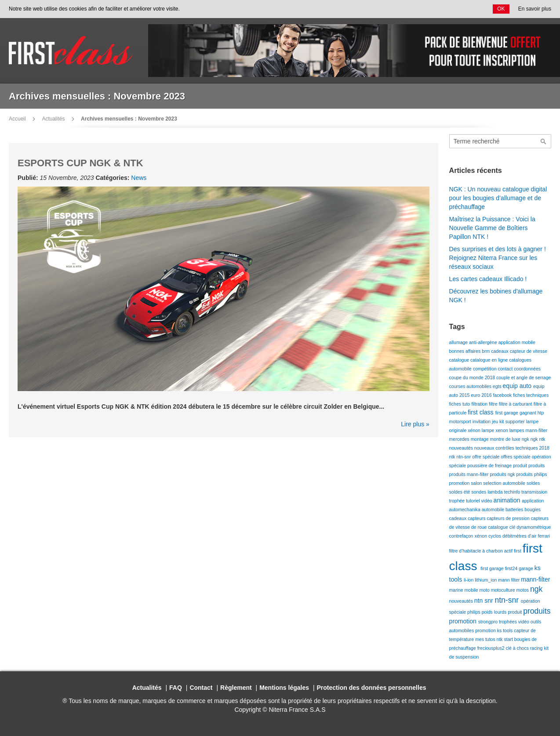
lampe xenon (496, 430)
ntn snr (485, 601)
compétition (485, 369)
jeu (496, 421)
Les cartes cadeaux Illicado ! (488, 279)
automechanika (465, 509)
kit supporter (513, 421)
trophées (509, 622)
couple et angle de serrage (524, 377)
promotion (460, 483)
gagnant (529, 413)
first (518, 551)
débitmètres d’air (520, 536)
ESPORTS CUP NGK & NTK (80, 163)
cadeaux (500, 351)
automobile (494, 509)
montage (480, 439)
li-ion (469, 580)
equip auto (518, 386)
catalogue (460, 360)
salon (477, 483)
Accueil (17, 119)
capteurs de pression (509, 518)
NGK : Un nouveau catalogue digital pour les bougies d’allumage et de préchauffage (498, 198)
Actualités (53, 119)
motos (524, 590)
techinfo (513, 492)
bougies (533, 509)
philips (475, 612)
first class (481, 412)
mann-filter (537, 430)
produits (536, 465)
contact (506, 369)
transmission (534, 492)
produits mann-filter (470, 474)
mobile (472, 590)
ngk (526, 439)
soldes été (460, 492)
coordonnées (527, 369)
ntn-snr (465, 457)
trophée (458, 501)
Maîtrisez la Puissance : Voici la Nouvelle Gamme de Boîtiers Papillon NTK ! (492, 228)
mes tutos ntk (489, 639)
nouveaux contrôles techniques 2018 (512, 448)
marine (457, 590)
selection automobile (505, 483)
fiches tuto (460, 404)
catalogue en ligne (490, 360)
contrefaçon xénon (469, 536)
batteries (515, 509)
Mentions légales (284, 688)
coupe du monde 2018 (473, 377)
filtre (494, 404)
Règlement (236, 688)
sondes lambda (487, 492)
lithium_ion (486, 580)
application (533, 501)
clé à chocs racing (525, 648)
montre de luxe (505, 439)
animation (508, 500)
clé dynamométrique (530, 527)
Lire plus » (415, 424)
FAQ (176, 688)
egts (498, 386)
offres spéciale (516, 457)
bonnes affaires (466, 351)
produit (521, 465)
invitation (482, 421)
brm (486, 351)
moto (485, 590)
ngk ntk (538, 439)
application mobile (517, 342)
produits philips (532, 474)
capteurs (477, 518)
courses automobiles (471, 386)
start (509, 639)
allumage (459, 342)
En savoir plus (535, 9)
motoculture (504, 590)
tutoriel (473, 501)
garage (527, 568)
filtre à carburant (516, 404)
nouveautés (462, 448)
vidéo (487, 501)
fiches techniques (531, 395)
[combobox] (500, 141)
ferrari (544, 536)
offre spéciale (486, 457)
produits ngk (503, 474)
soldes (533, 483)
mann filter (509, 580)
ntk (453, 457)
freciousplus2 (492, 648)
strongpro (489, 622)
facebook (503, 395)
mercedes (460, 439)
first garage (507, 413)
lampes (518, 430)
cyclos (495, 536)
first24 (512, 568)
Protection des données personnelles (372, 688)
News (139, 178)
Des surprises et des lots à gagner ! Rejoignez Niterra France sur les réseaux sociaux (498, 258)
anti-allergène (484, 342)
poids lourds (495, 612)
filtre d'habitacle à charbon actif (482, 551)
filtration (480, 404)
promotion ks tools (495, 630)
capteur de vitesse (529, 351)
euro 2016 (482, 395)
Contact (201, 688)
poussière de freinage (490, 465)
